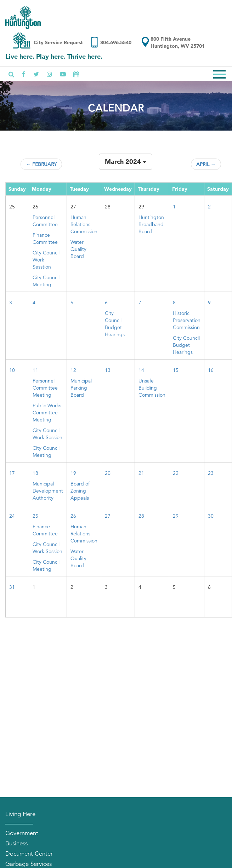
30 (211, 516)
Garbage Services (29, 864)
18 (35, 473)
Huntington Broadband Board (151, 224)
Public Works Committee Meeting (47, 413)
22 (176, 473)
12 (73, 370)
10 (12, 370)
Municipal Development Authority (48, 491)
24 (12, 516)
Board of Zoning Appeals (80, 491)
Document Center (29, 854)
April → (206, 164)
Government (22, 833)
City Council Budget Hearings (186, 345)
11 (35, 370)
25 (35, 516)
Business (16, 843)
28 (141, 516)
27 (108, 516)
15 (176, 370)
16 (211, 370)
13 (108, 370)
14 (141, 370)
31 (12, 587)
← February (41, 164)
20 (108, 473)
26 (73, 516)
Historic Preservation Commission (187, 320)
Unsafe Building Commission (152, 388)
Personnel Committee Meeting (45, 388)
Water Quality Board (78, 249)
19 (73, 473)
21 (141, 473)
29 (176, 516)
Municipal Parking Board (81, 388)
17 (12, 473)
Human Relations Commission (84, 224)
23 (211, 473)
